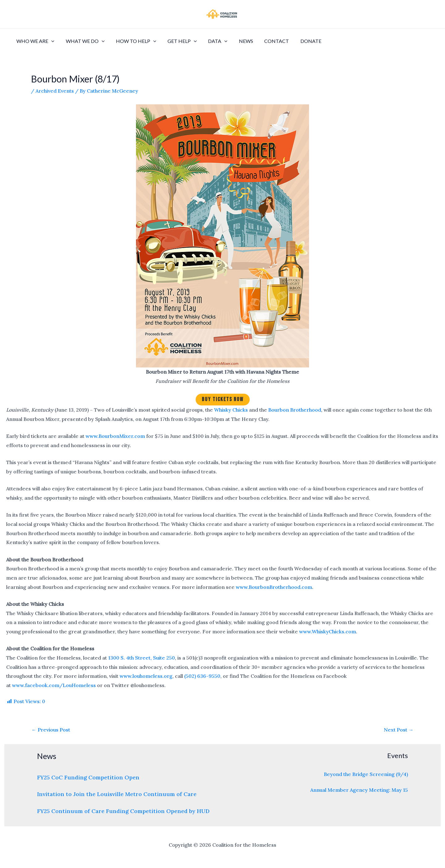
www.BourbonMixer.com (115, 436)
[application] (51, 41)
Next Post (399, 730)
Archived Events (55, 91)
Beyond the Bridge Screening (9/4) (366, 774)
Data (211, 41)
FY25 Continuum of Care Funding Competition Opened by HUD (123, 811)
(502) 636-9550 (202, 676)
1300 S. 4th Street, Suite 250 (142, 658)
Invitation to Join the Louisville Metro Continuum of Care (117, 794)
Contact (267, 41)
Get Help (177, 41)
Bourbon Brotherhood (295, 410)
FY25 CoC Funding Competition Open (88, 777)
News (238, 41)
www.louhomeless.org (146, 676)
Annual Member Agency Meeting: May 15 (359, 790)
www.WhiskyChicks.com (328, 631)
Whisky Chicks (231, 410)
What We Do (83, 41)
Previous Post (51, 730)
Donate (300, 41)
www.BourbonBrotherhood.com (274, 587)
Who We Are (35, 41)
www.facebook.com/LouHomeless (54, 685)
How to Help (132, 41)
